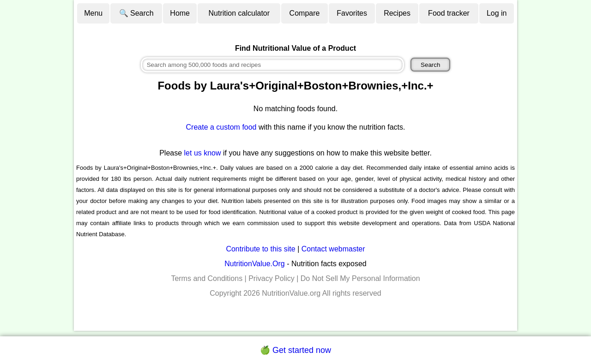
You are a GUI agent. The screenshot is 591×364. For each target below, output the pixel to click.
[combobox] (272, 65)
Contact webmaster (333, 249)
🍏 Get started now (295, 350)
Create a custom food (221, 127)
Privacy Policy (271, 278)
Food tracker (449, 13)
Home (180, 13)
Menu (93, 13)
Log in (497, 13)
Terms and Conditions (207, 278)
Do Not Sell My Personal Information (360, 278)
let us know (203, 153)
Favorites (352, 13)
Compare (305, 13)
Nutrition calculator (239, 13)
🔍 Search (136, 13)
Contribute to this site (260, 249)
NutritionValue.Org (254, 264)
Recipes (397, 13)
